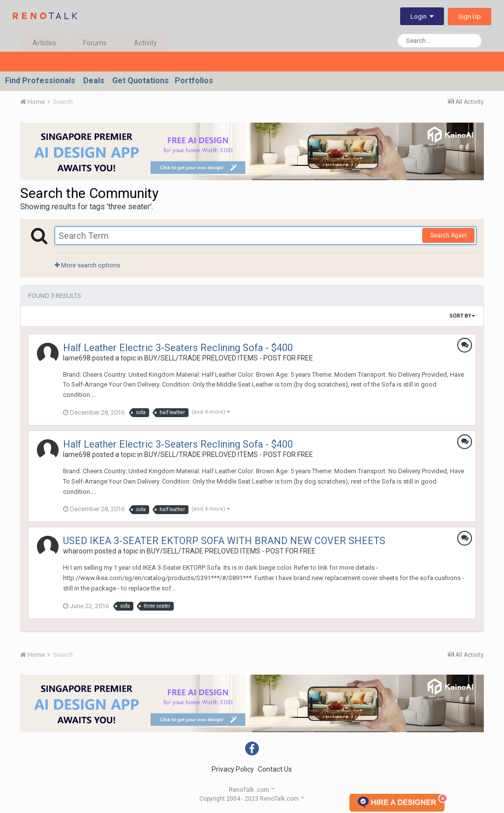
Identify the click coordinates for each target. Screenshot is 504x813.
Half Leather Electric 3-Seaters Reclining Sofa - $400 (178, 348)
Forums (95, 43)
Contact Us (275, 769)
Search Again (448, 235)
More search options (87, 265)
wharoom (78, 551)
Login (422, 16)
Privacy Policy (233, 769)
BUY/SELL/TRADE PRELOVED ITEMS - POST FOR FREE (229, 358)
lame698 (77, 358)
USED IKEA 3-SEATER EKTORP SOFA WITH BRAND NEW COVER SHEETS (224, 541)
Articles (44, 43)
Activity (145, 43)
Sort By (462, 316)
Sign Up (470, 16)
